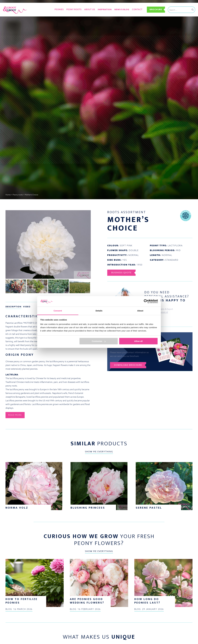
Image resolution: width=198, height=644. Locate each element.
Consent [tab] (58, 311)
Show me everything (99, 452)
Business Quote (121, 273)
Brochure (156, 10)
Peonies (59, 9)
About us (90, 9)
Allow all (138, 341)
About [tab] (140, 311)
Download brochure (128, 365)
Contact (137, 9)
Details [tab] (99, 311)
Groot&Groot (9, 6)
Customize (99, 341)
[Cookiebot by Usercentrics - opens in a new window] (146, 301)
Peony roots (74, 9)
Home (8, 195)
